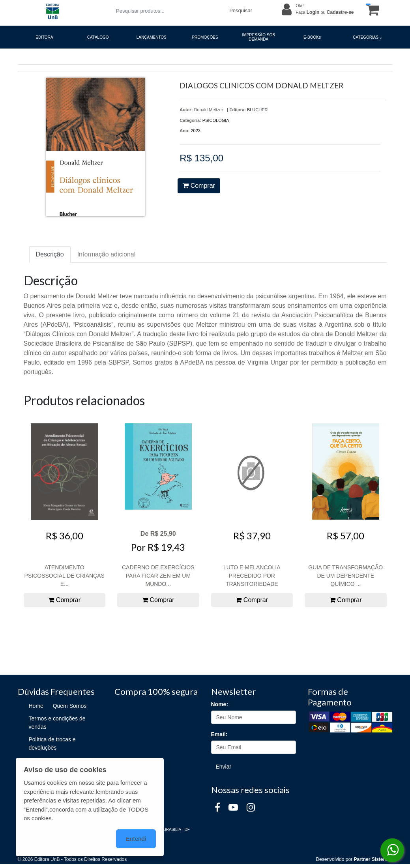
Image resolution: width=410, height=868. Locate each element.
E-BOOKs (312, 37)
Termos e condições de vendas (57, 723)
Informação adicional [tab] (107, 254)
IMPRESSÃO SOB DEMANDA (259, 37)
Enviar (224, 767)
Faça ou (325, 12)
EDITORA (44, 37)
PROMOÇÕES (205, 37)
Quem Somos (70, 706)
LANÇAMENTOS (152, 37)
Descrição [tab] (50, 254)
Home (36, 706)
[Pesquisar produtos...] (168, 11)
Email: (219, 734)
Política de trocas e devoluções (52, 744)
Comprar (199, 186)
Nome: (220, 704)
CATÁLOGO (98, 37)
